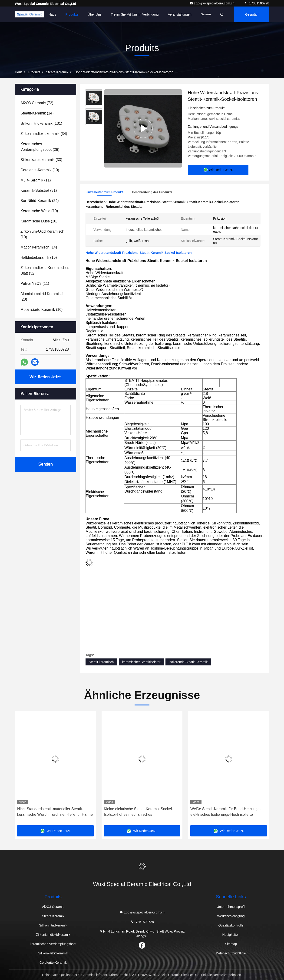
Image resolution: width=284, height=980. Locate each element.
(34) (44, 134)
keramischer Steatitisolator (141, 662)
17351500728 (257, 3)
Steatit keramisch (101, 662)
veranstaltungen (180, 14)
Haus (52, 14)
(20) (42, 297)
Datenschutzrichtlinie (231, 953)
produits (34, 72)
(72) (37, 103)
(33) (41, 160)
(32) (45, 270)
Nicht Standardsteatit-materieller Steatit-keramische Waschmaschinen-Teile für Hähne (55, 812)
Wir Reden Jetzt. (46, 377)
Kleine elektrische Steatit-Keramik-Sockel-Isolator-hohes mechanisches (139, 812)
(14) (37, 113)
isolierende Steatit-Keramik (188, 662)
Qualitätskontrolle (231, 925)
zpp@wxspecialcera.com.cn (212, 3)
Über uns (95, 14)
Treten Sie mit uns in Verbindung (135, 14)
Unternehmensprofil (231, 907)
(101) (41, 123)
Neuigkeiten (231, 935)
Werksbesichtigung (231, 916)
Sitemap (231, 944)
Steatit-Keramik (57, 72)
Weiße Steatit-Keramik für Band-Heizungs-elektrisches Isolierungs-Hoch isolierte (225, 812)
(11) (36, 180)
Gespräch (252, 14)
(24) (40, 201)
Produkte (72, 14)
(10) (40, 170)
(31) (39, 190)
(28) (40, 147)
